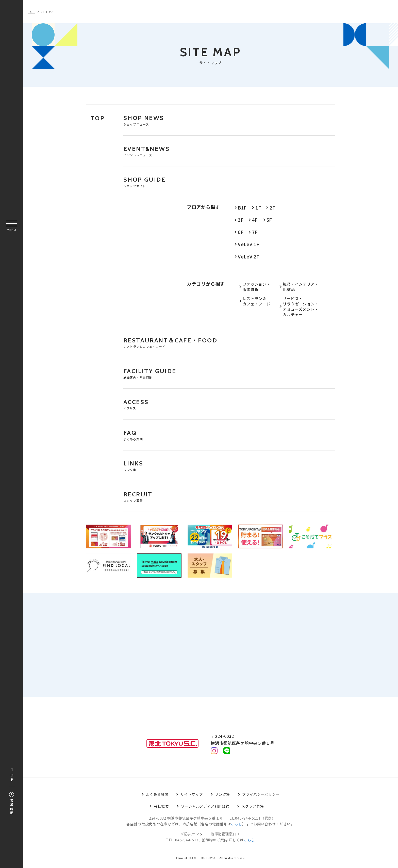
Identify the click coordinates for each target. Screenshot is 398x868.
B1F (242, 209)
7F (255, 233)
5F (269, 221)
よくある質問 (157, 797)
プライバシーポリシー (261, 797)
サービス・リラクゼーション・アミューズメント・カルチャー (301, 308)
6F (241, 233)
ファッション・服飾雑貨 (257, 288)
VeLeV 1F (249, 245)
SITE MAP (49, 12)
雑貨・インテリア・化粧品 (301, 288)
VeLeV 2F (249, 257)
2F (272, 209)
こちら (237, 827)
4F (255, 221)
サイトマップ (192, 797)
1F (258, 209)
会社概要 (161, 809)
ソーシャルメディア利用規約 (205, 809)
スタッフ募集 (253, 809)
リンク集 (222, 797)
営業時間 (12, 804)
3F (241, 221)
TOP (12, 775)
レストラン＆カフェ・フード (257, 302)
